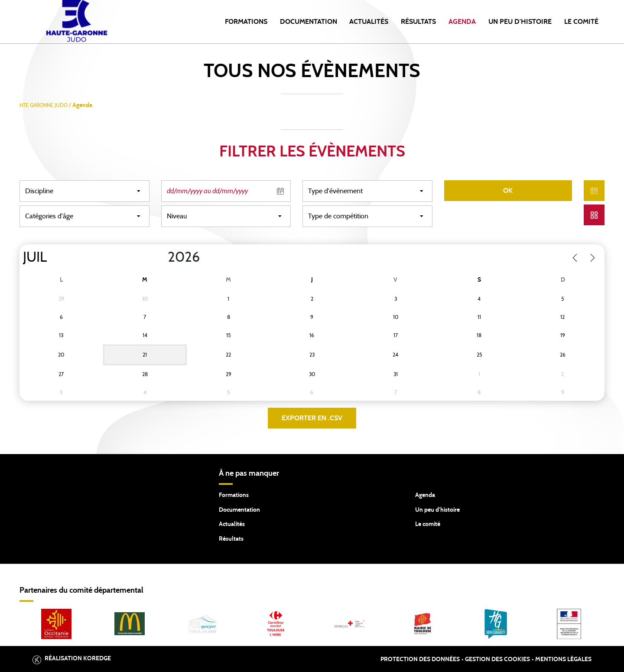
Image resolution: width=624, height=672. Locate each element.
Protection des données (420, 659)
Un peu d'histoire (520, 22)
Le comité (581, 22)
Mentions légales (563, 659)
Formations (246, 22)
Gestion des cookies (497, 659)
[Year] (161, 257)
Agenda (462, 22)
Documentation (309, 22)
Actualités (369, 22)
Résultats (418, 22)
